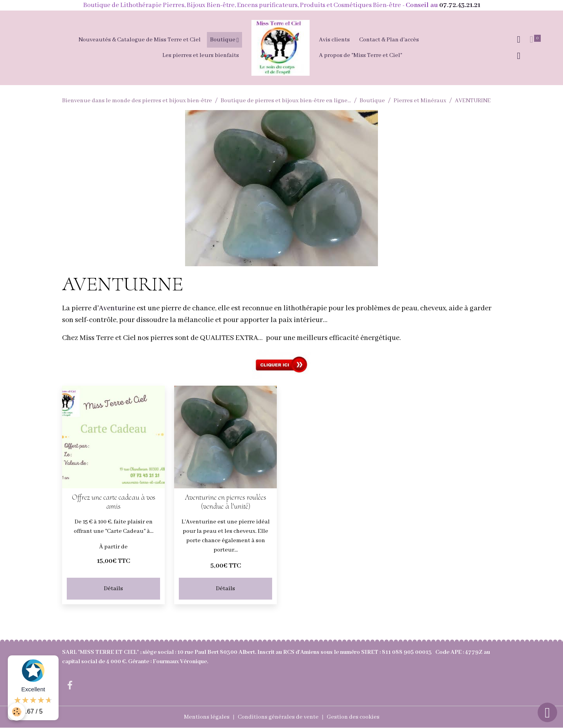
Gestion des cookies (353, 717)
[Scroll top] (547, 712)
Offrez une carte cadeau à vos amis (114, 502)
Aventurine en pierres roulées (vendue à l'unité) (226, 502)
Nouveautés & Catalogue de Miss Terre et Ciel (140, 40)
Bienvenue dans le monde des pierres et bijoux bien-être (137, 101)
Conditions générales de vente (278, 717)
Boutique (223, 40)
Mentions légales (207, 717)
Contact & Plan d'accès (389, 40)
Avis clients (334, 40)
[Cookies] (17, 712)
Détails (113, 589)
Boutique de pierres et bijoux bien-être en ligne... (286, 101)
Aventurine (117, 308)
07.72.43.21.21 (460, 5)
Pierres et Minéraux (420, 101)
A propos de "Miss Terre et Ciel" (361, 55)
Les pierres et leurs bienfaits (201, 55)
